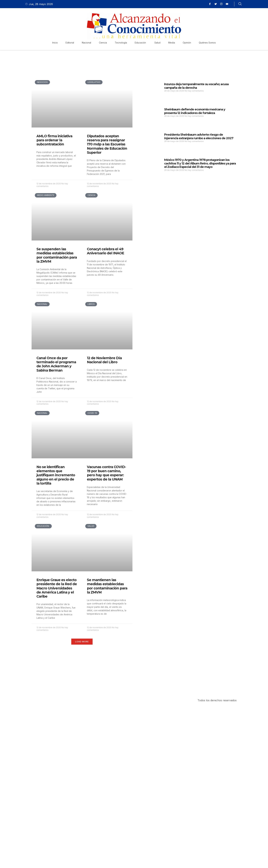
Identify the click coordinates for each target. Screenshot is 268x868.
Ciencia (103, 43)
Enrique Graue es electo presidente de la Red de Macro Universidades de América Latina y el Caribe (57, 588)
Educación (141, 43)
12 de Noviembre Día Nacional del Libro (104, 360)
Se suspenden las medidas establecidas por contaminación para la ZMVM (57, 255)
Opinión (187, 43)
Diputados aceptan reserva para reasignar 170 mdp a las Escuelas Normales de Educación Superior (107, 144)
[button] (82, 642)
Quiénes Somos (207, 43)
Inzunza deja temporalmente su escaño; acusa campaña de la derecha (196, 86)
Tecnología (121, 43)
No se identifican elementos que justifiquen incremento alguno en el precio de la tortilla (56, 475)
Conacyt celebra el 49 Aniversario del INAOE (105, 251)
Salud (157, 43)
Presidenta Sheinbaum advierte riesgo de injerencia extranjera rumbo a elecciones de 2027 (199, 136)
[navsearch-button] (240, 4)
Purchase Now (51, 678)
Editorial (70, 43)
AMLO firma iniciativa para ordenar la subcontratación (54, 140)
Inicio (55, 43)
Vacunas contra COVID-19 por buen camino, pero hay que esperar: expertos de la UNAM (106, 473)
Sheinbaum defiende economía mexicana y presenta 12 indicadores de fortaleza (195, 111)
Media (172, 43)
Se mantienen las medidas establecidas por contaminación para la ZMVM (107, 586)
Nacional (86, 43)
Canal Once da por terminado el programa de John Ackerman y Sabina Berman (56, 364)
